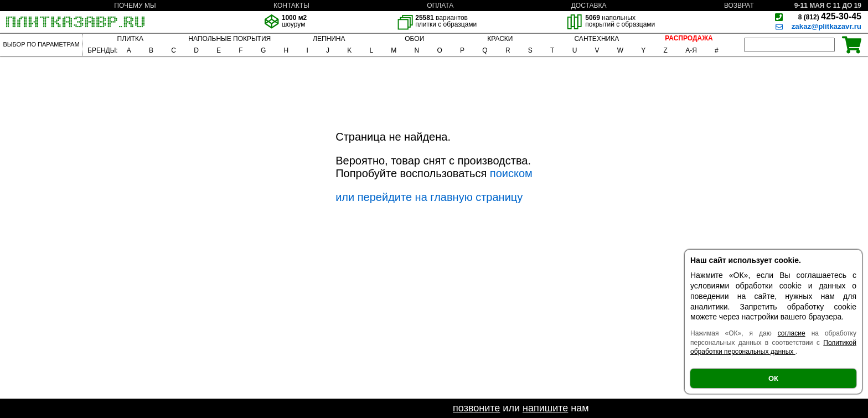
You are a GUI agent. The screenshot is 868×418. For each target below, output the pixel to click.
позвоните (476, 408)
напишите (545, 408)
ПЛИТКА (130, 39)
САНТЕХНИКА (596, 39)
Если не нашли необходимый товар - (366, 408)
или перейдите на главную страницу (429, 197)
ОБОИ (414, 39)
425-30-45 (830, 16)
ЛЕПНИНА (329, 39)
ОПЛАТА (440, 6)
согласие (792, 333)
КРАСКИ (500, 39)
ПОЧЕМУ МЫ (135, 6)
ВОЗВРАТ (739, 6)
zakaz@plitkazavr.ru (826, 26)
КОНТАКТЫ (291, 6)
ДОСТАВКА (589, 6)
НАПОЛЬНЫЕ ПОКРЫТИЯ (229, 39)
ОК (773, 378)
